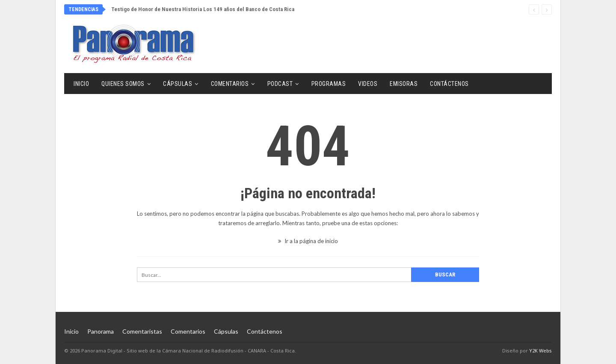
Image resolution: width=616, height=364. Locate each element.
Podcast (280, 84)
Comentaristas (142, 331)
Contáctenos (449, 84)
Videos (368, 84)
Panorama (101, 331)
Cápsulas (178, 84)
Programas (329, 84)
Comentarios (230, 84)
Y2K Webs (540, 351)
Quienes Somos (123, 84)
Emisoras (404, 84)
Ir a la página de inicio (308, 241)
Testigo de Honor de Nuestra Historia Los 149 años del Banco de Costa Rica (203, 9)
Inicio (81, 84)
